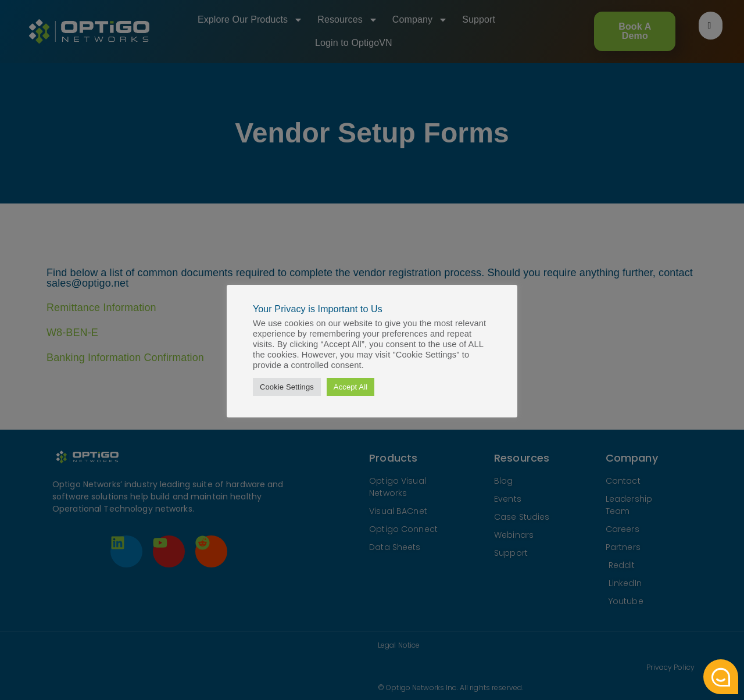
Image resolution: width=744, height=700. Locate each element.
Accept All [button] (350, 387)
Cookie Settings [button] (287, 387)
